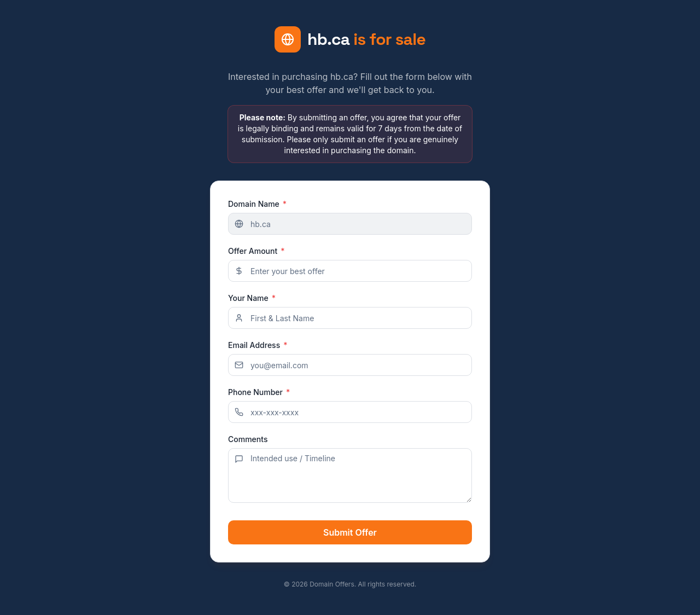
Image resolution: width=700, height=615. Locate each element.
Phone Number (259, 392)
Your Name (252, 298)
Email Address (258, 345)
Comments (248, 439)
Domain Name (257, 204)
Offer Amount (256, 251)
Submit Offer (350, 532)
